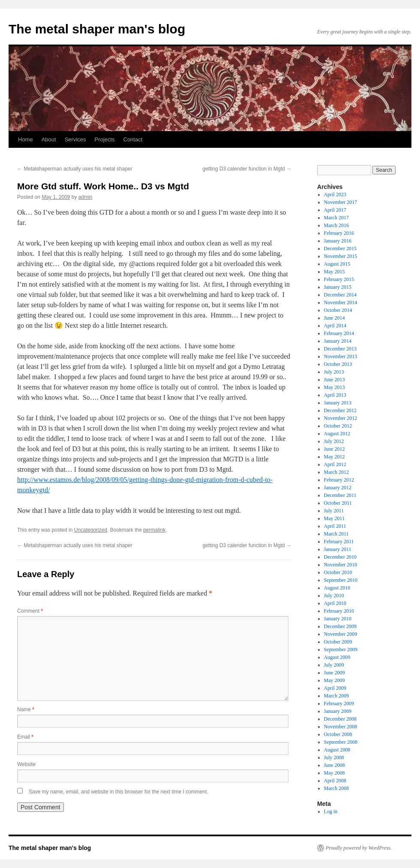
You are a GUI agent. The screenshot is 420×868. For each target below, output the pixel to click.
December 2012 (340, 410)
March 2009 (336, 696)
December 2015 (340, 248)
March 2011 (336, 534)
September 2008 (341, 742)
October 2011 (338, 503)
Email (25, 737)
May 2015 (334, 272)
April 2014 (335, 326)
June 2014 (334, 318)
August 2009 (337, 657)
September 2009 (341, 650)
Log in (331, 811)
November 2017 (341, 202)
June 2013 (334, 380)
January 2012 (338, 488)
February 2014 (339, 333)
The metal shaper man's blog (97, 29)
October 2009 (338, 642)
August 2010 (337, 588)
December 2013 (340, 349)
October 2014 (338, 310)
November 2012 (341, 418)
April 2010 (335, 603)
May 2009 (334, 680)
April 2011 (335, 526)
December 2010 (340, 557)
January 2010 (338, 619)
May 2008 (334, 773)
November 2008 (341, 727)
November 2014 (341, 302)
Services (75, 139)
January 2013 (338, 403)
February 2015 (339, 279)
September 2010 (341, 580)
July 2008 (334, 757)
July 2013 (334, 372)
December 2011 (340, 495)
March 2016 (336, 225)
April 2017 (335, 210)
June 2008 (334, 765)
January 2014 (338, 341)
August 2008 (337, 750)
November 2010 (341, 565)
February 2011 (339, 542)
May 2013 (334, 387)
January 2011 (338, 549)
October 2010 (338, 572)
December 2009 (340, 626)
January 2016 (338, 241)
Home (25, 139)
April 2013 (335, 395)
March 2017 (336, 218)
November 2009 (341, 634)
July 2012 (334, 441)
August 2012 (337, 434)
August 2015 (337, 264)
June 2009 (334, 673)
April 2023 (335, 195)
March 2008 (336, 788)
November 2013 (341, 356)
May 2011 (334, 518)
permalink (154, 530)
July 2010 (334, 596)
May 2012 (334, 457)
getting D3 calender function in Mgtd (247, 169)
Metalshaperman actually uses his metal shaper (75, 169)
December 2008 (340, 719)
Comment (30, 611)
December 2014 (340, 295)
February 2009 (339, 703)
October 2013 (338, 364)
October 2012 (338, 426)
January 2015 (338, 287)
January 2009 (338, 711)
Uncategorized (91, 530)
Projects (105, 139)
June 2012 (334, 449)
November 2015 (341, 256)
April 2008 (335, 781)
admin (85, 197)
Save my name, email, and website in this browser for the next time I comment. (118, 792)
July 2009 (334, 665)
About (49, 139)
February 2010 (339, 611)
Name (26, 709)
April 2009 (335, 688)
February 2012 (339, 480)
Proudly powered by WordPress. (359, 848)
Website (26, 764)
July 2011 (334, 511)
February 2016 (339, 233)
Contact (133, 139)
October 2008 (338, 734)
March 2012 (336, 472)
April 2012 (335, 464)
